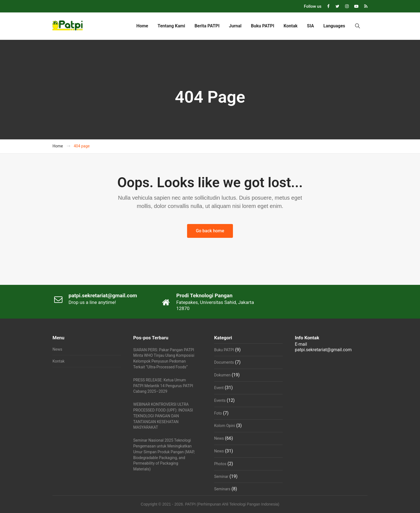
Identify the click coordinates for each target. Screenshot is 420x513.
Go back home (210, 231)
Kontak (290, 26)
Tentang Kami (171, 26)
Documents (224, 362)
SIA (310, 26)
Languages (334, 26)
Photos (220, 464)
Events (220, 400)
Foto (218, 413)
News (57, 349)
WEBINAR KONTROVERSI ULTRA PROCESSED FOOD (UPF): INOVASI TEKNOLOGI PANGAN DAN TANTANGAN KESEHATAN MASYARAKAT (163, 416)
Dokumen (222, 375)
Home (142, 26)
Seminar (221, 476)
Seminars (222, 489)
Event (219, 388)
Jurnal (235, 26)
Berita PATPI (207, 26)
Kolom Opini (225, 426)
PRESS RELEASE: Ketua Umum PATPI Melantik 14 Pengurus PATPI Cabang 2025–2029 (163, 386)
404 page (82, 146)
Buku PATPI (262, 26)
